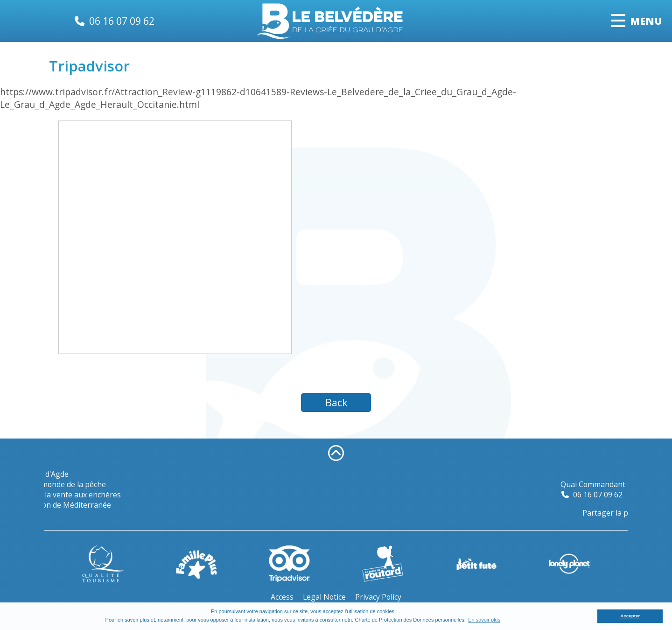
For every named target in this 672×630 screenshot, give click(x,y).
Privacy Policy (378, 597)
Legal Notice (324, 597)
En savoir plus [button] (484, 620)
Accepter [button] (630, 616)
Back (336, 402)
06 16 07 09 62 (122, 21)
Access (282, 597)
